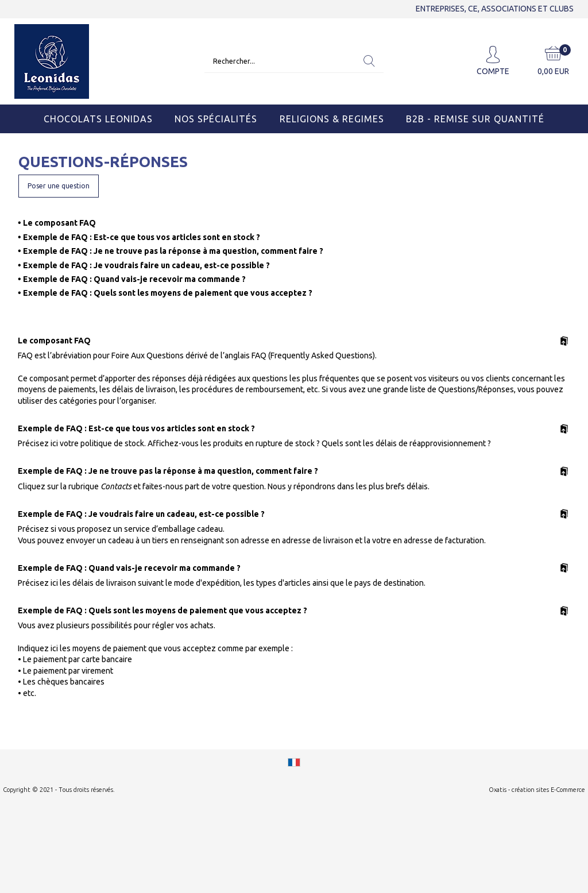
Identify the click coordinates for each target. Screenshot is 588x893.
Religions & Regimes (332, 119)
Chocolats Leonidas (98, 119)
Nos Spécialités (216, 119)
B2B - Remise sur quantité (475, 119)
